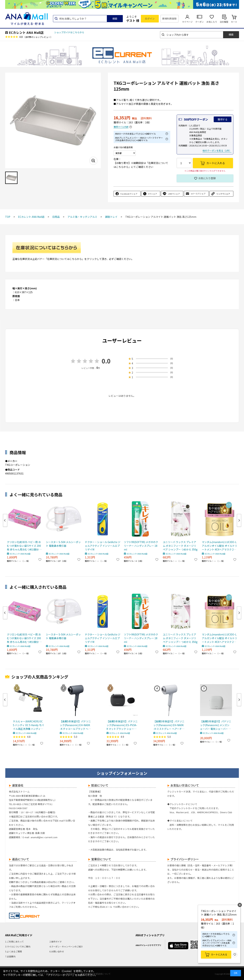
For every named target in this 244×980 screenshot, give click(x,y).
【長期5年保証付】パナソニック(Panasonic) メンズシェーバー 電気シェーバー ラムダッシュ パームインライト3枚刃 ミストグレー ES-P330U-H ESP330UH (216, 725)
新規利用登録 (169, 19)
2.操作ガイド (56, 941)
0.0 (106, 361)
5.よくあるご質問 (13, 951)
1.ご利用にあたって (14, 941)
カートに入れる (219, 954)
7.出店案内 (10, 956)
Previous (5, 520)
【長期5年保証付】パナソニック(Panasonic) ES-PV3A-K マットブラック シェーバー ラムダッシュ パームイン (122, 725)
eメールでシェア (198, 194)
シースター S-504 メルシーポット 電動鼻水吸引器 (63, 544)
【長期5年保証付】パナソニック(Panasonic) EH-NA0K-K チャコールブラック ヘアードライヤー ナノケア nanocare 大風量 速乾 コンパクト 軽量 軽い (75, 725)
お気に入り (212, 22)
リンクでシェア (223, 194)
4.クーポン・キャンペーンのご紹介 (66, 946)
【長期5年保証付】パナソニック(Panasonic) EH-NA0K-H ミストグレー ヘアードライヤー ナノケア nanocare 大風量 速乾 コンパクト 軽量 (169, 725)
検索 (115, 19)
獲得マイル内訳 (121, 127)
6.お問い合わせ (57, 951)
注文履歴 (224, 22)
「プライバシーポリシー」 (60, 975)
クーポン (200, 22)
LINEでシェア (174, 194)
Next (239, 520)
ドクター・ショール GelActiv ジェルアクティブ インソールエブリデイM (103, 546)
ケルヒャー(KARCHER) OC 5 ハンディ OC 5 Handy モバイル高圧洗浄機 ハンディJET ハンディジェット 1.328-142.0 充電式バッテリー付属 (29, 725)
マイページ (187, 22)
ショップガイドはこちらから (69, 32)
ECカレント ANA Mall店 (26, 32)
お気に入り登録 (207, 178)
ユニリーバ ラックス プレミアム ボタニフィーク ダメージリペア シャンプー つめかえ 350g (180, 546)
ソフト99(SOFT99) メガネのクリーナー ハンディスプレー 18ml (141, 546)
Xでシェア (153, 194)
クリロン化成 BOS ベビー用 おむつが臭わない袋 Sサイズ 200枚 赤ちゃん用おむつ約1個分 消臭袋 (24, 546)
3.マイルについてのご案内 (18, 946)
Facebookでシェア (129, 194)
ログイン (150, 19)
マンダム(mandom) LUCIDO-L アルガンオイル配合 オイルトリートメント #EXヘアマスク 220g (219, 546)
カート (234, 22)
